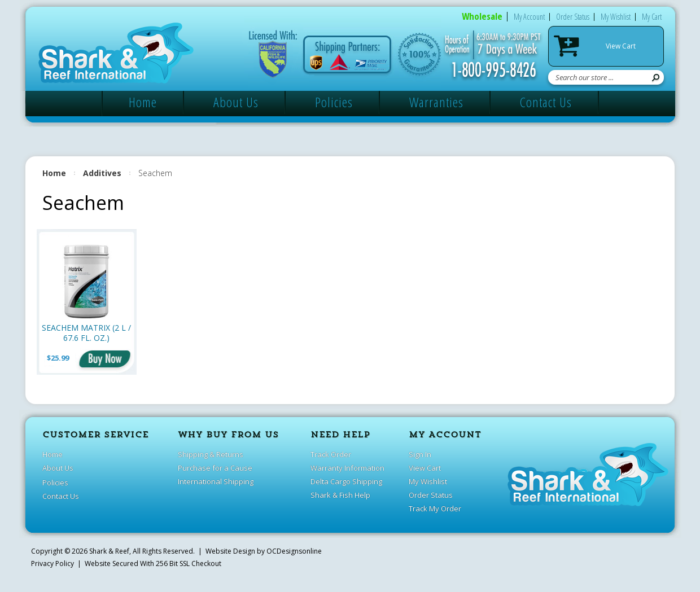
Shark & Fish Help (340, 495)
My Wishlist (616, 17)
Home (143, 102)
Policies (334, 102)
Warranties (436, 102)
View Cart (621, 46)
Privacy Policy (53, 564)
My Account (529, 17)
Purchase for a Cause (215, 468)
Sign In (420, 454)
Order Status (573, 17)
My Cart (652, 17)
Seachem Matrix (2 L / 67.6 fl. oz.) (86, 333)
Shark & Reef (109, 551)
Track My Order (435, 508)
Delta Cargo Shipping (346, 481)
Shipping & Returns (211, 454)
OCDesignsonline (294, 551)
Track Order (331, 454)
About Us (236, 102)
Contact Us (546, 102)
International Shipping (216, 481)
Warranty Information (347, 468)
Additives (102, 173)
